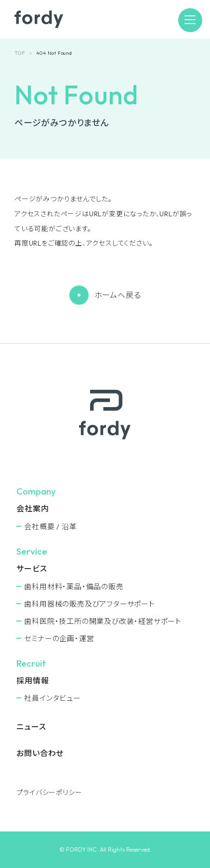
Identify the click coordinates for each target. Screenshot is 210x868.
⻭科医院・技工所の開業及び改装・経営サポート (103, 621)
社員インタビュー (52, 698)
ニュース (31, 727)
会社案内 (33, 508)
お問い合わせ (40, 753)
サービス (32, 569)
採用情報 (33, 681)
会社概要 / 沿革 (50, 527)
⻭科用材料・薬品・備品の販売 (74, 587)
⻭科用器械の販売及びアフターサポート (89, 604)
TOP (20, 53)
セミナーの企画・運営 (59, 639)
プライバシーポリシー (49, 793)
